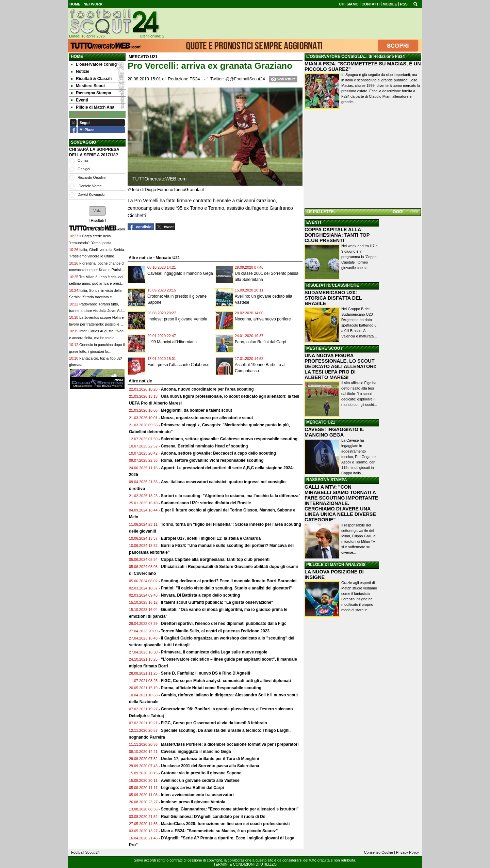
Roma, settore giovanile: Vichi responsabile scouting (212, 460)
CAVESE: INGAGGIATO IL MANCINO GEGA (334, 432)
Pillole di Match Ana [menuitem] (93, 107)
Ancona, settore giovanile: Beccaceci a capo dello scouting (218, 453)
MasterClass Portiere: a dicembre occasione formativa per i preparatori (230, 744)
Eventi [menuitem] (79, 100)
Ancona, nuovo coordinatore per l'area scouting (207, 389)
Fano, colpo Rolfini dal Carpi (260, 342)
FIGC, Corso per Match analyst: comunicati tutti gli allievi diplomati (226, 681)
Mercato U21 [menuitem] (85, 114)
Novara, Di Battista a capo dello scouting (201, 595)
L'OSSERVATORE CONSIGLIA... (337, 57)
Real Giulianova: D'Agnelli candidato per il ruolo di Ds (213, 817)
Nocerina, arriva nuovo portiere (263, 319)
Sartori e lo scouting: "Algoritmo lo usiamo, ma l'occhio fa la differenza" (231, 496)
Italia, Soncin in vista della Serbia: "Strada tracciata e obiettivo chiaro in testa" (95, 297)
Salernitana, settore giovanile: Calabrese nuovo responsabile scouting (229, 439)
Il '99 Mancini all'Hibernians (172, 342)
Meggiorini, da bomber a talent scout (197, 410)
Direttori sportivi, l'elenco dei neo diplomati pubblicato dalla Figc (224, 624)
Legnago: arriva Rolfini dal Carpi (192, 788)
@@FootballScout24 (245, 79)
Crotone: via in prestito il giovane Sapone (201, 773)
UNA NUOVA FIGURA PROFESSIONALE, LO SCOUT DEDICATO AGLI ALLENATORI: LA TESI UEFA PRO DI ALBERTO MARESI (340, 366)
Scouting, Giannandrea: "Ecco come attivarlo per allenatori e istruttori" (230, 809)
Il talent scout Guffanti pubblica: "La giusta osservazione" (217, 602)
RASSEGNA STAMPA (327, 480)
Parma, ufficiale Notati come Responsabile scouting (211, 688)
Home (77, 57)
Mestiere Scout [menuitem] (88, 86)
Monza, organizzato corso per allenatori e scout (207, 418)
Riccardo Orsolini (92, 177)
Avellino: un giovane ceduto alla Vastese (200, 780)
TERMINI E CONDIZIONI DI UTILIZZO (245, 864)
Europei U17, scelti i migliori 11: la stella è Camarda (211, 538)
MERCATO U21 (321, 422)
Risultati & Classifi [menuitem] (91, 79)
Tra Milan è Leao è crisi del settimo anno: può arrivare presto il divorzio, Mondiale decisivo (96, 283)
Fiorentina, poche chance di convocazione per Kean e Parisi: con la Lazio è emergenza (97, 270)
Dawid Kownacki (91, 194)
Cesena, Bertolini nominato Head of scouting (205, 446)
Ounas (83, 160)
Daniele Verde (90, 186)
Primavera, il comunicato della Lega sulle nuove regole (214, 652)
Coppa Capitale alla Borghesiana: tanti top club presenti (215, 559)
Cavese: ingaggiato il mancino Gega (180, 273)
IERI (414, 212)
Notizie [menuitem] (80, 72)
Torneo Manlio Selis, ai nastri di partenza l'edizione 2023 (215, 631)
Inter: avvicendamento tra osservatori (197, 795)
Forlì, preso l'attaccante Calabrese (178, 365)
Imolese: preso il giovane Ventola (177, 319)
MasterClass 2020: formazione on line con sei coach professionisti (225, 824)
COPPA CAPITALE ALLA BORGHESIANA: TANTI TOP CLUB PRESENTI (337, 235)
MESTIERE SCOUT (324, 348)
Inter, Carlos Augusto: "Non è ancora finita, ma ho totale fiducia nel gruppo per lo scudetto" (97, 338)
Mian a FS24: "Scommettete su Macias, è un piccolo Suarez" (219, 831)
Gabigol (84, 169)
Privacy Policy (407, 852)
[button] (97, 211)
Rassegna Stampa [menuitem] (91, 93)
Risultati (97, 220)
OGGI (398, 212)
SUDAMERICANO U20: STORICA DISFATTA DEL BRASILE (333, 298)
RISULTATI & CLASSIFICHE (333, 285)
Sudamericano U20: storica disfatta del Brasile (206, 503)
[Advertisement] (363, 160)
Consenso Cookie (379, 852)
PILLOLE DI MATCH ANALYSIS (336, 565)
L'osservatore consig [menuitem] (94, 64)
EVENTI (314, 222)
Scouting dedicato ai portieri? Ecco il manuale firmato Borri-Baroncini (229, 581)
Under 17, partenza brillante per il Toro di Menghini (210, 759)
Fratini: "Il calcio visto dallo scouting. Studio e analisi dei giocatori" (226, 588)
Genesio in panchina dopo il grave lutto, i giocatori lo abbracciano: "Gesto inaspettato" (97, 351)
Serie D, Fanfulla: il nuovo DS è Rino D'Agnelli (206, 673)
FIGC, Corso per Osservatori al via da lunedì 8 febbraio (214, 723)
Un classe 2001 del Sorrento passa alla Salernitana (210, 766)
